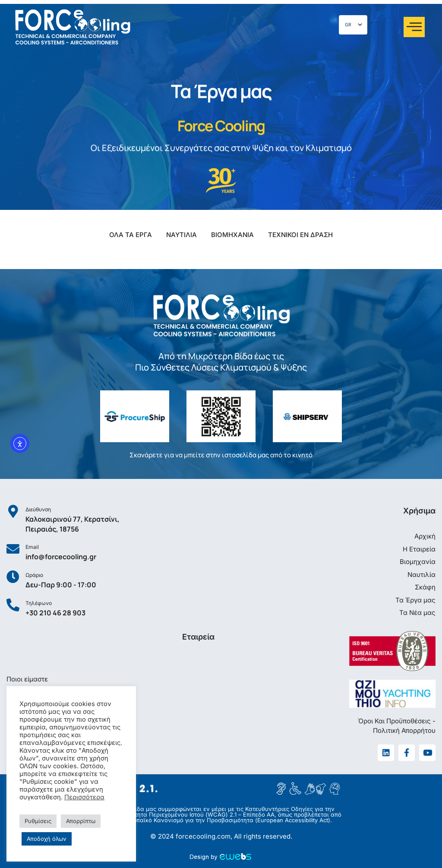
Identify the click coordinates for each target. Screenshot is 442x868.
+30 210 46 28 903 (55, 613)
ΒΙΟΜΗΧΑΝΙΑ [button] (232, 235)
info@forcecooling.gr (61, 557)
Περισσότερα (84, 797)
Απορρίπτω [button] (81, 821)
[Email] (13, 549)
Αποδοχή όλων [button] (47, 839)
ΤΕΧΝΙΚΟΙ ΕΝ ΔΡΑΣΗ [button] (300, 235)
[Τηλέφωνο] (13, 605)
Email (32, 547)
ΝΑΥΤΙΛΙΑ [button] (182, 235)
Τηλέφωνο (39, 603)
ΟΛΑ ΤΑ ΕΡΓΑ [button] (131, 235)
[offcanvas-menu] (414, 27)
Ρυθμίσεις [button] (38, 821)
